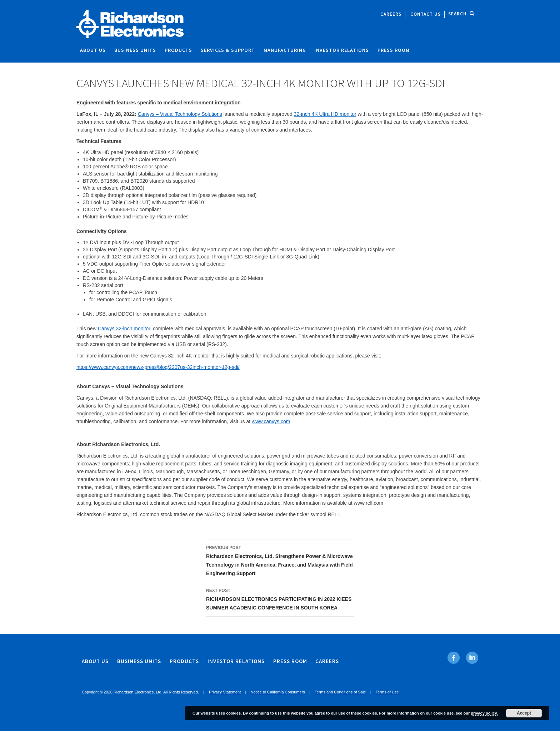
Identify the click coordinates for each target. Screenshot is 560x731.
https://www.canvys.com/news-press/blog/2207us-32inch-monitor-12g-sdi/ (158, 367)
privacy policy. (484, 713)
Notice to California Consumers (278, 692)
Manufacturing (285, 50)
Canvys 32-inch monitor (124, 329)
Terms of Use (387, 692)
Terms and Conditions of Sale (340, 692)
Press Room (394, 50)
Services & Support (228, 50)
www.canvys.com (271, 421)
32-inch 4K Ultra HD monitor (325, 114)
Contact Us (426, 14)
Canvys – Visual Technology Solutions (180, 114)
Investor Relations (342, 50)
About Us (93, 50)
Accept (524, 713)
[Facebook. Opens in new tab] (454, 658)
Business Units (135, 50)
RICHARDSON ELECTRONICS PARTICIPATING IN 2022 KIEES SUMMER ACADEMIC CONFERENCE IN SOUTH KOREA (280, 598)
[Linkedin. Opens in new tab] (472, 658)
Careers (391, 14)
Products (178, 50)
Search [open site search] (461, 14)
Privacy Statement (225, 692)
